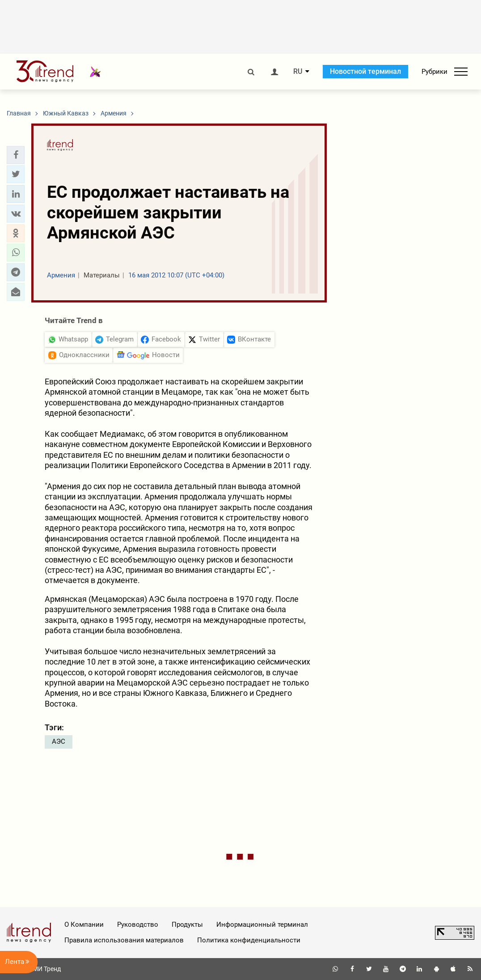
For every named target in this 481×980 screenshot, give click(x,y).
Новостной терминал (365, 71)
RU (298, 72)
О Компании (84, 925)
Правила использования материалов (124, 940)
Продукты (187, 925)
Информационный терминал (262, 925)
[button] (16, 155)
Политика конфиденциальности (249, 940)
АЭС (59, 741)
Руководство (138, 925)
